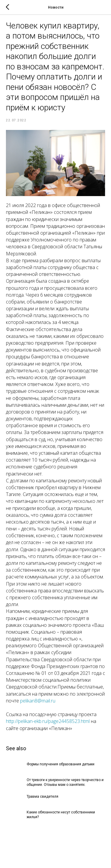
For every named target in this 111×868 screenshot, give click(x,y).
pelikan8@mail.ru (38, 701)
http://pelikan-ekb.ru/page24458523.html (48, 721)
